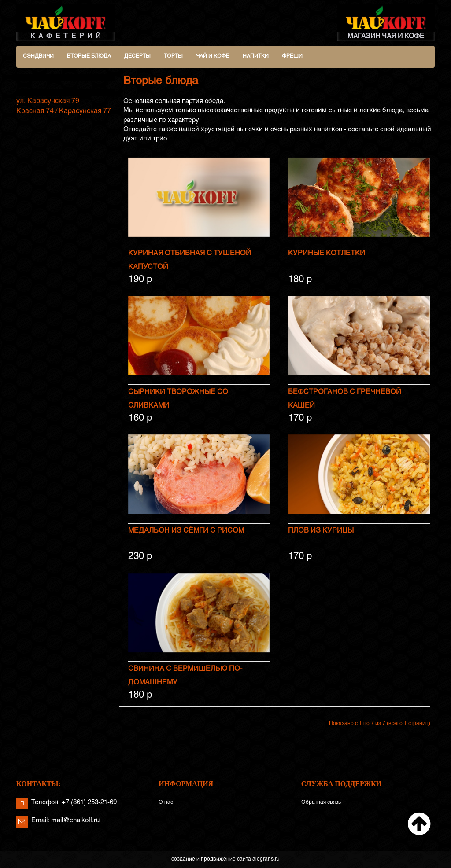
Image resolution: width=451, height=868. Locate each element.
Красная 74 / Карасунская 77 (64, 111)
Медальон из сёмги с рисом (186, 531)
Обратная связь (321, 803)
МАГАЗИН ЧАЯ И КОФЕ (386, 22)
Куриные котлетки (327, 254)
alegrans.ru (266, 860)
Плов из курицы (321, 531)
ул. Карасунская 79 (48, 101)
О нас (166, 803)
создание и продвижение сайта (211, 860)
